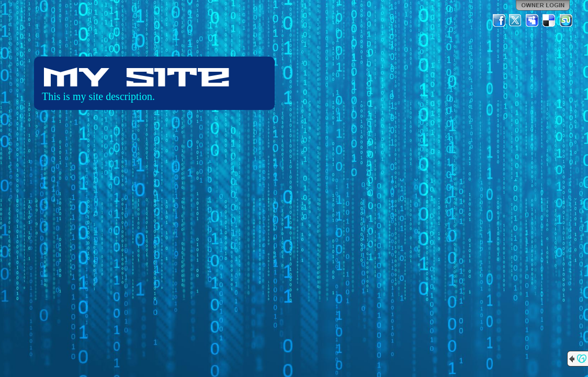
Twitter (516, 20)
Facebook (499, 20)
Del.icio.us (549, 20)
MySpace (533, 20)
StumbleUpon (566, 20)
